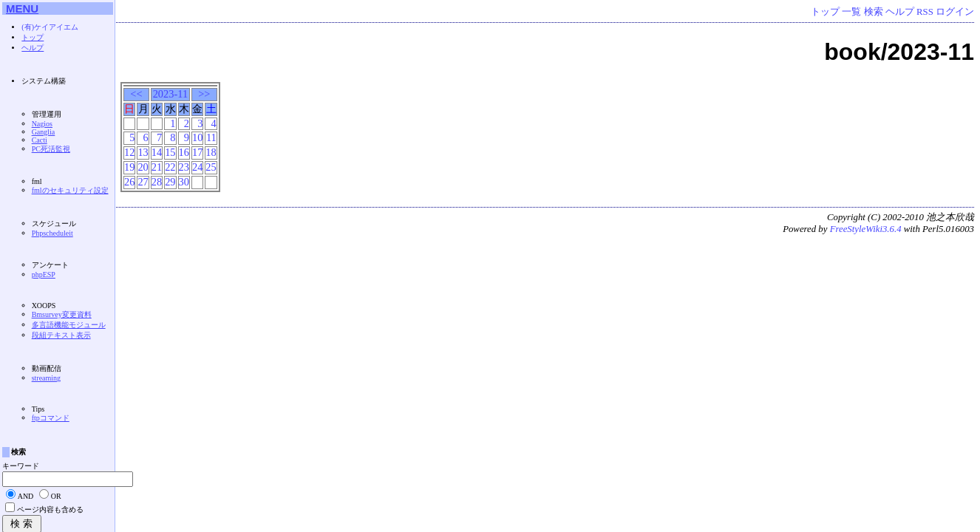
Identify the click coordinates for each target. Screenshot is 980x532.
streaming (46, 378)
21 (157, 167)
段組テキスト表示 (61, 335)
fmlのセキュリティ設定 (70, 190)
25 (211, 167)
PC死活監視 (51, 149)
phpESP (44, 274)
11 (211, 137)
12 (129, 152)
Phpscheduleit (52, 233)
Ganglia (44, 132)
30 (184, 182)
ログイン (955, 12)
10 (197, 137)
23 (184, 167)
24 (197, 167)
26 (129, 182)
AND (26, 496)
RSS (925, 12)
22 (170, 167)
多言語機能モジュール (69, 325)
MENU (22, 8)
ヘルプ (900, 12)
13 (143, 152)
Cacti (40, 140)
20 (143, 167)
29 (170, 182)
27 (143, 182)
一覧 (851, 12)
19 (129, 167)
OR (56, 496)
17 (197, 152)
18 (211, 152)
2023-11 (170, 94)
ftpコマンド (51, 418)
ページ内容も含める (50, 509)
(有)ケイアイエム (50, 27)
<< (136, 94)
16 (184, 152)
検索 (874, 12)
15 (170, 152)
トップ (825, 12)
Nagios (42, 124)
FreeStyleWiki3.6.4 (866, 229)
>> (204, 94)
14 (157, 152)
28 (157, 182)
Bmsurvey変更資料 (62, 314)
